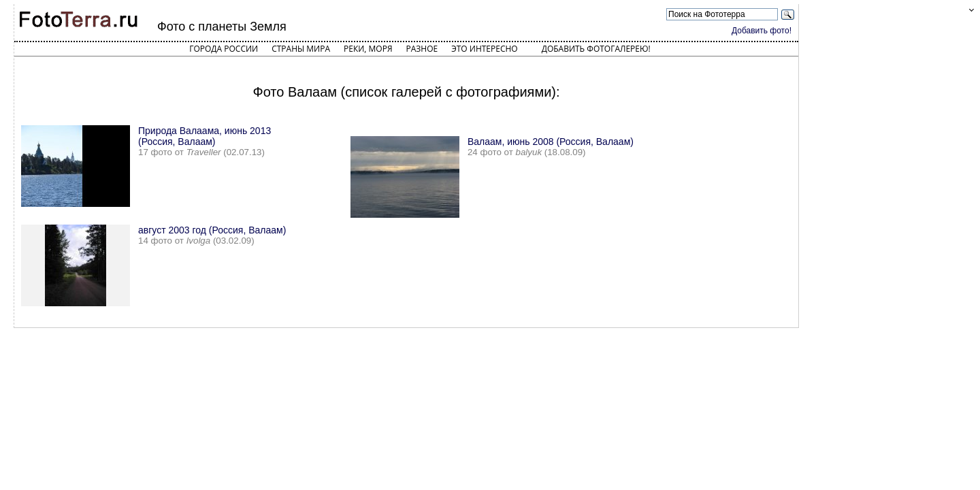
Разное (422, 49)
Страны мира (301, 49)
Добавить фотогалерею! (596, 49)
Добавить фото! (762, 31)
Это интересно (485, 49)
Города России (224, 49)
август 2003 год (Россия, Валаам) (212, 230)
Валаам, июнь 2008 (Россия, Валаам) (551, 142)
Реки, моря (368, 49)
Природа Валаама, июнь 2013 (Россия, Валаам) (205, 136)
